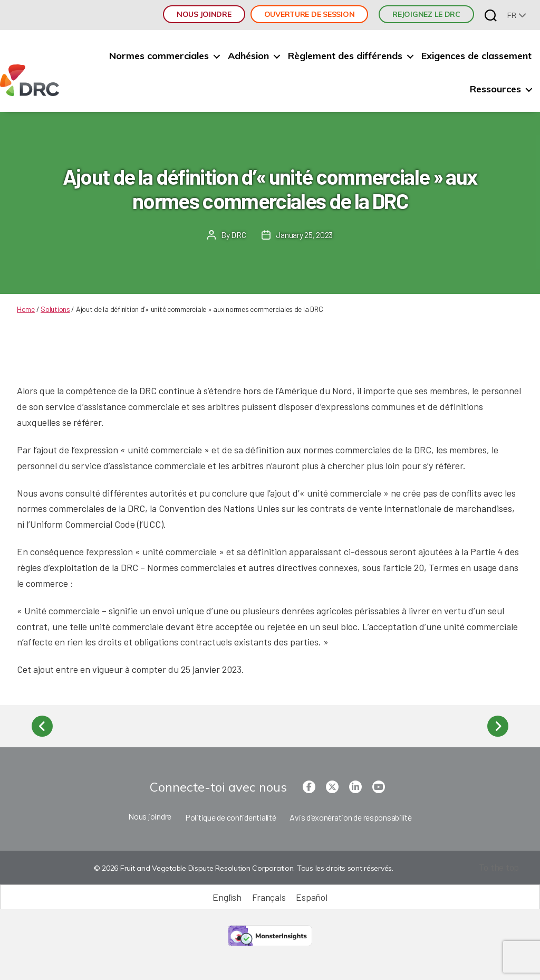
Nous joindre (204, 14)
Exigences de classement (476, 56)
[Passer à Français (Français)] (269, 897)
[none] (517, 15)
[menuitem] (517, 15)
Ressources (495, 89)
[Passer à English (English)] (227, 897)
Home (26, 309)
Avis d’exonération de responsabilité (350, 817)
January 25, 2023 (304, 235)
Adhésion (248, 56)
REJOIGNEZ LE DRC (426, 14)
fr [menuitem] (512, 15)
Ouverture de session (310, 14)
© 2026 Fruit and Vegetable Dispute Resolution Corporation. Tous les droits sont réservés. (244, 868)
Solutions (55, 309)
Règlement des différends (345, 56)
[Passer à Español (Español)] (311, 897)
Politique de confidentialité (230, 817)
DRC (238, 235)
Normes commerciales (159, 56)
